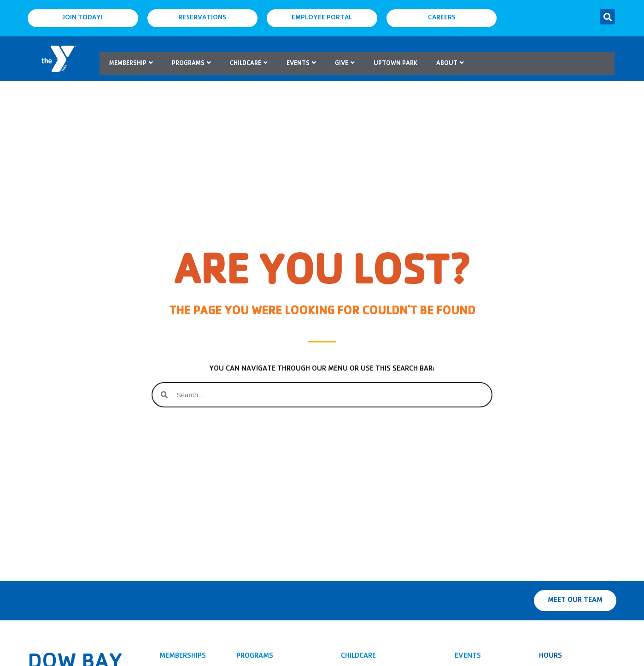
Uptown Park (395, 64)
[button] (607, 17)
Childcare (249, 64)
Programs (191, 64)
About (450, 64)
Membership (131, 64)
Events (301, 64)
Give (345, 64)
